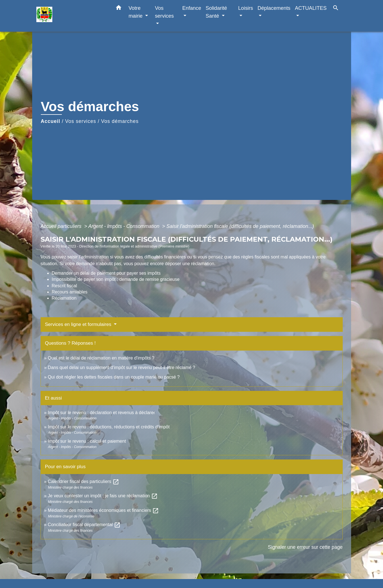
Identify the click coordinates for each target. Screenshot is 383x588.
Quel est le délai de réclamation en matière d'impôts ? (101, 358)
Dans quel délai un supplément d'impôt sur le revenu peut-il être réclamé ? (122, 368)
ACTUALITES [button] (311, 8)
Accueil (51, 121)
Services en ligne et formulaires (79, 324)
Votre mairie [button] (136, 12)
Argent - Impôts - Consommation (124, 226)
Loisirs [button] (245, 8)
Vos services (81, 121)
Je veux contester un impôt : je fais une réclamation (103, 496)
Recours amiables (70, 292)
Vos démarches (120, 121)
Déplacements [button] (274, 8)
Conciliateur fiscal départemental (84, 525)
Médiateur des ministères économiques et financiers (104, 510)
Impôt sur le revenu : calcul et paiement (87, 441)
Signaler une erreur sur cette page (305, 547)
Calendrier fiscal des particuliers (84, 481)
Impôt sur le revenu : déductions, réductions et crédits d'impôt (109, 427)
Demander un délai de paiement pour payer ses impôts (107, 273)
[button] (119, 9)
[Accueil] (71, 16)
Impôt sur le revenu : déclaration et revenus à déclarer (101, 413)
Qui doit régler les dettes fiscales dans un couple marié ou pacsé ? (114, 377)
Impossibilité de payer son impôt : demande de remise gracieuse (116, 279)
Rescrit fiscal (64, 286)
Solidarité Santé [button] (216, 12)
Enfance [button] (191, 8)
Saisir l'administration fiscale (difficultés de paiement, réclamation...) (240, 226)
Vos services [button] (164, 12)
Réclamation (64, 298)
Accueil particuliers (62, 226)
